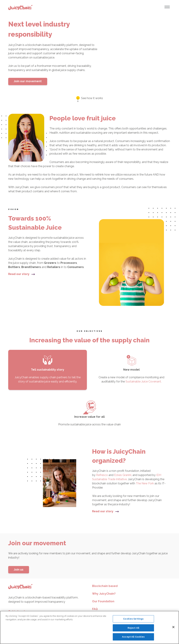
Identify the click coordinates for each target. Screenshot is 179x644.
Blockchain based (105, 586)
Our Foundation (103, 601)
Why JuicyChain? (104, 594)
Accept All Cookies (133, 637)
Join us (19, 570)
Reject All (133, 628)
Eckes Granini (123, 475)
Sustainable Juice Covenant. (144, 381)
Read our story (22, 274)
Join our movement (28, 81)
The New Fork (145, 483)
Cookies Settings (133, 619)
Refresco (102, 475)
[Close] (173, 627)
